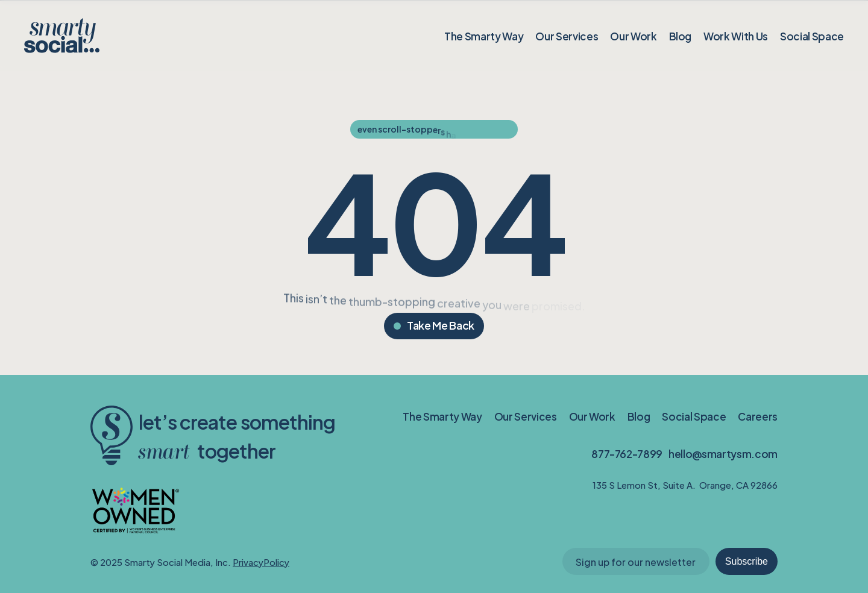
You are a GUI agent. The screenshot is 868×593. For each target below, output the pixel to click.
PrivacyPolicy (261, 561)
